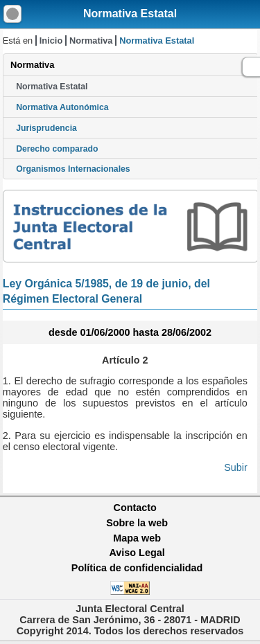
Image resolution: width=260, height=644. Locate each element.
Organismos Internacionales (73, 169)
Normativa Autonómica (62, 107)
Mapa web (137, 538)
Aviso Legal (137, 553)
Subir (236, 467)
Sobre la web (137, 523)
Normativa (91, 41)
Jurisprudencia (46, 128)
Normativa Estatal (130, 14)
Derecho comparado (57, 149)
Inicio (51, 41)
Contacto (135, 508)
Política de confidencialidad (137, 568)
